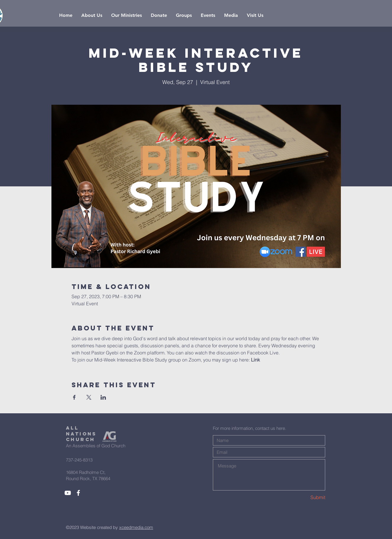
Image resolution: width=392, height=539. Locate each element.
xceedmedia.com (136, 527)
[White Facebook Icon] (78, 493)
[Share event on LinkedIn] (103, 397)
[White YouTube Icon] (68, 493)
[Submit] (304, 497)
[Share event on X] (89, 397)
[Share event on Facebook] (74, 397)
